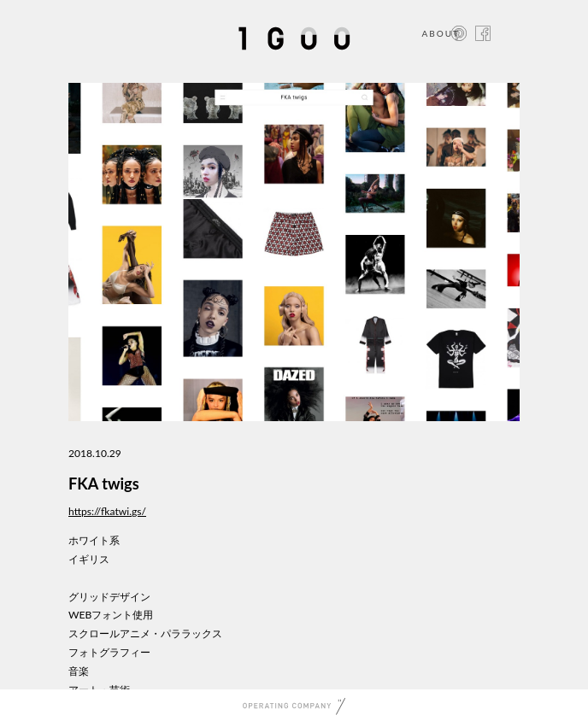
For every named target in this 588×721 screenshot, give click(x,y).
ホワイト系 (94, 540)
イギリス (89, 559)
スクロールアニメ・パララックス (145, 633)
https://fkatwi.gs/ (107, 511)
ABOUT (441, 33)
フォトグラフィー (109, 652)
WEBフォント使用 (111, 615)
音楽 (79, 671)
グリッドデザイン (109, 597)
